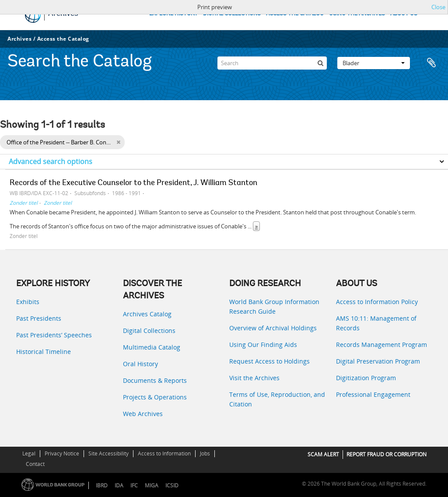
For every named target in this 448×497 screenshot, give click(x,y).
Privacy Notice (62, 453)
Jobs (205, 453)
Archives (19, 39)
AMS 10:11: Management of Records (376, 323)
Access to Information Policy (377, 302)
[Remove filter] (118, 142)
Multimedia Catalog (152, 347)
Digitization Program (366, 378)
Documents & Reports (155, 380)
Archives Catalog (147, 314)
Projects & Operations (155, 397)
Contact (35, 464)
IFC (134, 485)
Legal (29, 453)
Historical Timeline (44, 352)
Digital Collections (149, 331)
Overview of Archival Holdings (273, 328)
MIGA (152, 485)
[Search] (272, 63)
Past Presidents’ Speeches (54, 335)
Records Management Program (381, 345)
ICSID (172, 485)
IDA (119, 485)
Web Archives (143, 414)
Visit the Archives (254, 378)
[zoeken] (320, 63)
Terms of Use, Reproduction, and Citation (277, 399)
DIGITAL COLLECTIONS (232, 14)
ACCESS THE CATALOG (295, 14)
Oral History (140, 364)
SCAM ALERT (323, 454)
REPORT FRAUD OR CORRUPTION (387, 454)
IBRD (102, 485)
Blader (374, 63)
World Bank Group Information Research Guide (274, 306)
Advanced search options (51, 161)
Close (438, 7)
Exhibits (28, 302)
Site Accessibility (108, 453)
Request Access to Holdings (269, 361)
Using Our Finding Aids (263, 345)
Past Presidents (39, 318)
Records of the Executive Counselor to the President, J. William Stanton (133, 183)
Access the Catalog (63, 39)
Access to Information (164, 453)
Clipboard (431, 63)
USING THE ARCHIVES (357, 14)
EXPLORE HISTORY (173, 14)
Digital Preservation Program (378, 361)
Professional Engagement (373, 394)
